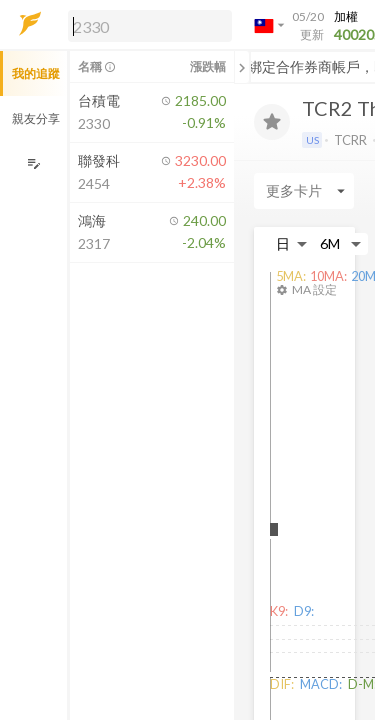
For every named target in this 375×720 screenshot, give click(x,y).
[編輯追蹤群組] (33, 163)
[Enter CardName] (304, 191)
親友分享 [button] (36, 118)
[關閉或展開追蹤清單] (242, 67)
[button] (146, 25)
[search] (150, 26)
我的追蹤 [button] (36, 73)
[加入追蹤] (272, 122)
